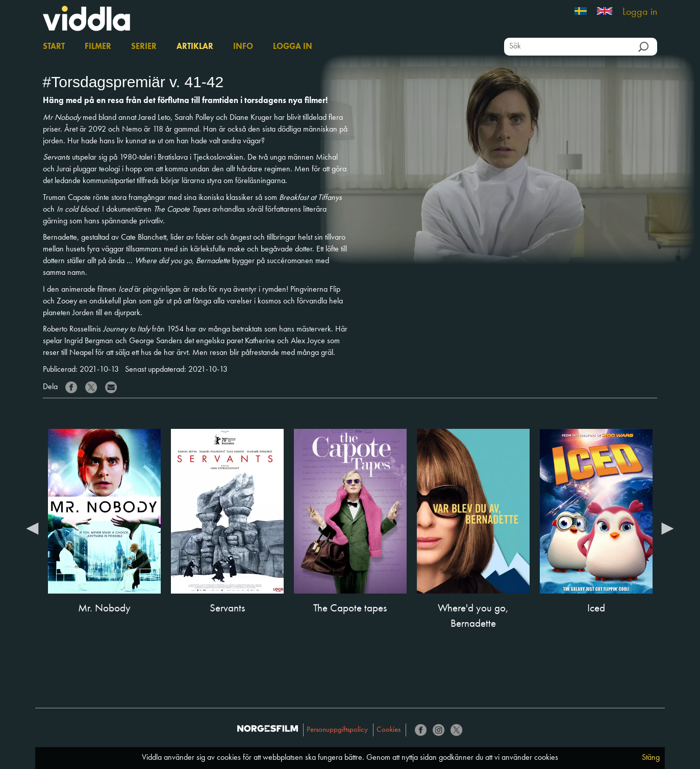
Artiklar (195, 47)
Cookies (389, 730)
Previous (33, 528)
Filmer (98, 47)
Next (667, 528)
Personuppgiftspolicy (337, 730)
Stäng (651, 758)
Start (54, 47)
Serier (144, 47)
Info (243, 47)
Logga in (640, 12)
